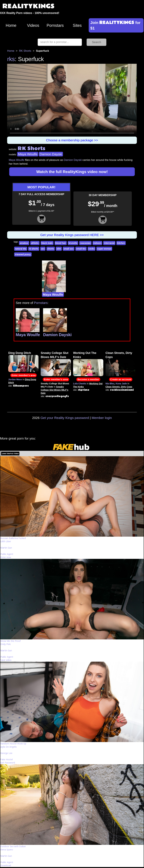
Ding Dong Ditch (20, 353)
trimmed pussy (23, 254)
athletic (35, 243)
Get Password (8, 763)
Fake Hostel (7, 759)
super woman (104, 249)
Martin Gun (6, 548)
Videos (33, 25)
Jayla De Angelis (9, 747)
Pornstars (55, 25)
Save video (6, 660)
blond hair (61, 243)
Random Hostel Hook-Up (13, 744)
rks (11, 59)
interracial (109, 243)
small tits (81, 249)
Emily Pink (5, 644)
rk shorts (34, 249)
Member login (102, 418)
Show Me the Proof (10, 641)
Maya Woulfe (28, 154)
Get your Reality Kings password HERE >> (72, 235)
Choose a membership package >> (72, 140)
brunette (73, 243)
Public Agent (7, 554)
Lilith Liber (6, 541)
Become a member (88, 379)
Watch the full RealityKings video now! (72, 172)
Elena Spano (7, 850)
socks (92, 249)
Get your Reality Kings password (65, 418)
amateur (24, 243)
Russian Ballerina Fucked (13, 538)
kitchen (121, 243)
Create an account (121, 379)
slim (59, 249)
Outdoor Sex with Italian (13, 846)
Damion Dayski (51, 154)
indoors (97, 243)
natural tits (21, 249)
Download (6, 865)
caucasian (85, 243)
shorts (51, 249)
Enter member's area (24, 375)
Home (11, 25)
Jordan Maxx (15, 379)
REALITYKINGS (28, 6)
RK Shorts (25, 51)
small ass (69, 249)
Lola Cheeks (80, 384)
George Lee (6, 753)
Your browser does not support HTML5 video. (72, 100)
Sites (77, 25)
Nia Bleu (110, 384)
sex (43, 249)
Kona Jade (121, 384)
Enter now (6, 557)
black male (47, 243)
